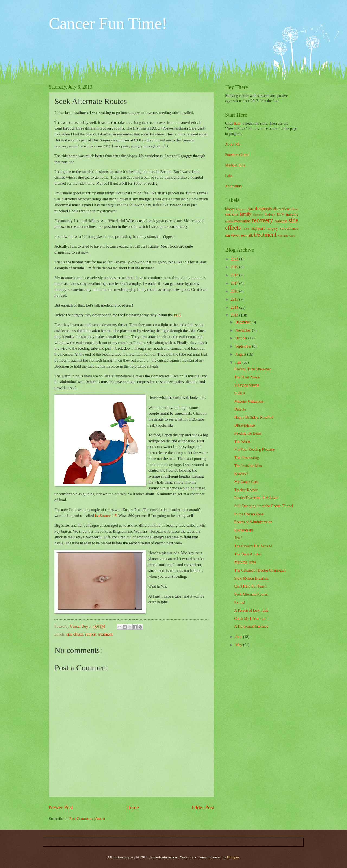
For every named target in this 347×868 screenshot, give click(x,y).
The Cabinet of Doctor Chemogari (260, 570)
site (246, 229)
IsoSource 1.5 (106, 516)
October (242, 338)
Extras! (240, 603)
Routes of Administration (253, 522)
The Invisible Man (248, 466)
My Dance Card (246, 482)
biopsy (230, 209)
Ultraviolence (244, 425)
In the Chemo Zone (249, 514)
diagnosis (263, 209)
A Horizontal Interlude (251, 626)
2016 (235, 291)
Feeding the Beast (248, 433)
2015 (235, 299)
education (232, 214)
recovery (262, 220)
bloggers (241, 209)
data (251, 209)
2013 (235, 315)
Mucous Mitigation (249, 401)
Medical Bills (235, 165)
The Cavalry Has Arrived (253, 546)
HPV (281, 214)
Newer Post (61, 807)
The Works (242, 442)
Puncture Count (237, 155)
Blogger (233, 857)
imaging (292, 214)
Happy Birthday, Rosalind (254, 417)
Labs (229, 176)
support (91, 634)
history (270, 214)
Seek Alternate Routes (251, 594)
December (243, 322)
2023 (235, 259)
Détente (240, 409)
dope (295, 209)
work (292, 236)
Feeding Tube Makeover (253, 369)
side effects (75, 634)
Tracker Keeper (246, 490)
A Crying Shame (247, 385)
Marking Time (245, 562)
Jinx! (238, 538)
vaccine (283, 236)
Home (132, 807)
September (244, 346)
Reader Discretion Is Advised (256, 498)
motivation (243, 221)
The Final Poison (247, 377)
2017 (235, 283)
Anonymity (234, 186)
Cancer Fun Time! (108, 23)
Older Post (203, 807)
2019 (235, 267)
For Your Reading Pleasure (254, 449)
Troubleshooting (247, 458)
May (239, 645)
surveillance (289, 228)
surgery (273, 229)
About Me (233, 144)
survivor (232, 235)
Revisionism (244, 530)
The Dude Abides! (248, 554)
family (245, 214)
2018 (235, 275)
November (244, 330)
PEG (177, 315)
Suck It (240, 393)
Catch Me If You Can (250, 619)
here (237, 123)
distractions (282, 209)
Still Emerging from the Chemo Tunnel (264, 506)
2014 (235, 307)
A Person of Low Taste (251, 610)
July (239, 362)
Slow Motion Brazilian (251, 578)
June (239, 637)
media (229, 221)
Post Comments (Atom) (87, 819)
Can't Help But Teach (250, 586)
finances (258, 214)
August (241, 354)
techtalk (247, 236)
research (281, 221)
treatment (105, 634)
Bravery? (241, 474)
